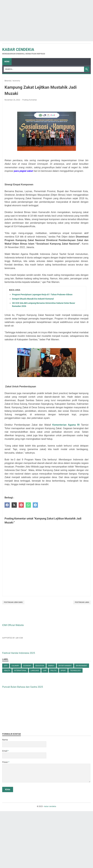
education (40, 666)
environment (82, 666)
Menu (7, 62)
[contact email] (24, 755)
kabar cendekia (18, 49)
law (45, 671)
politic (54, 671)
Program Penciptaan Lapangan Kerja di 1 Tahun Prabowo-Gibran (42, 294)
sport (63, 671)
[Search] (44, 69)
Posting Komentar (30, 100)
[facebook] (7, 505)
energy (51, 666)
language (35, 671)
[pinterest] (21, 505)
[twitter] (14, 505)
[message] (46, 773)
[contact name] (24, 744)
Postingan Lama (82, 602)
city (6, 666)
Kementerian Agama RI (67, 425)
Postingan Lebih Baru (13, 602)
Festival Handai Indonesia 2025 (19, 653)
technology (75, 671)
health (7, 671)
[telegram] (35, 505)
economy (27, 666)
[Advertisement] (46, 21)
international (20, 671)
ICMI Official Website (13, 625)
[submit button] (8, 789)
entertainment (65, 666)
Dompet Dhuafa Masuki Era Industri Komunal (33, 299)
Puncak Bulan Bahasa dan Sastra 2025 (23, 687)
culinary (15, 666)
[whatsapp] (28, 505)
